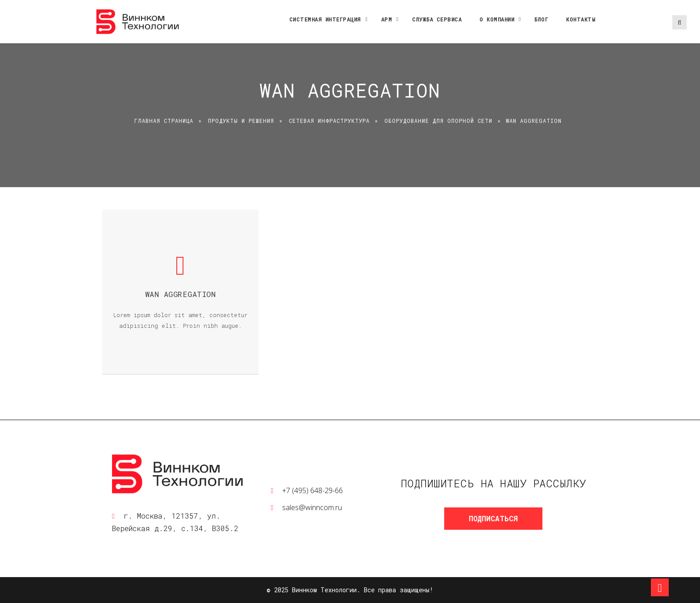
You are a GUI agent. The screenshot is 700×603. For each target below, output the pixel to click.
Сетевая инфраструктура (329, 121)
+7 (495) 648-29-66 (312, 490)
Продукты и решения (241, 121)
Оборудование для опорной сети (438, 121)
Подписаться (493, 518)
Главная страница (164, 121)
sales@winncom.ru (312, 507)
